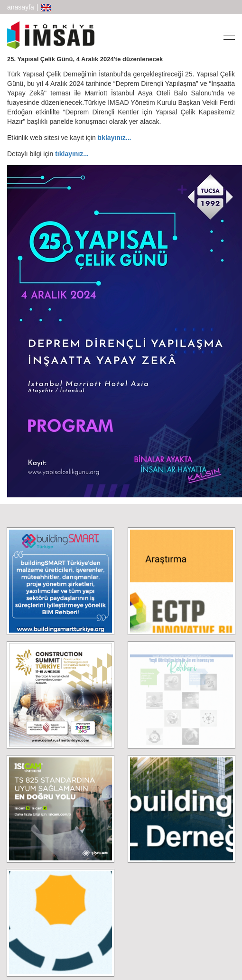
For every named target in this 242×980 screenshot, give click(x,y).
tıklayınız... (116, 138)
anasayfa (21, 7)
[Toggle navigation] (226, 35)
